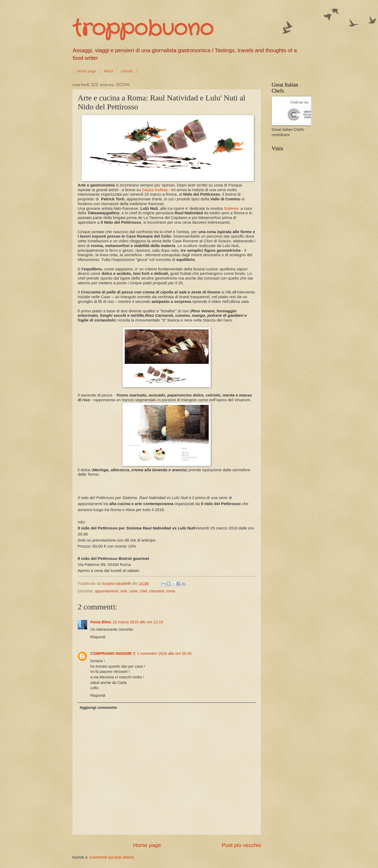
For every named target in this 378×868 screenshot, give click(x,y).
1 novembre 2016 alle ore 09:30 (164, 653)
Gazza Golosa (155, 190)
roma (171, 591)
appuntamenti (106, 591)
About (108, 71)
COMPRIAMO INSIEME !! (113, 653)
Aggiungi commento (98, 708)
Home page (86, 71)
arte (124, 591)
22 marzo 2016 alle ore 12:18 (138, 622)
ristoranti (157, 591)
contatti (127, 71)
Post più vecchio (241, 845)
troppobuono (143, 29)
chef (144, 591)
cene (133, 591)
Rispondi (98, 637)
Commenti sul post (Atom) (112, 857)
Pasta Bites (101, 622)
